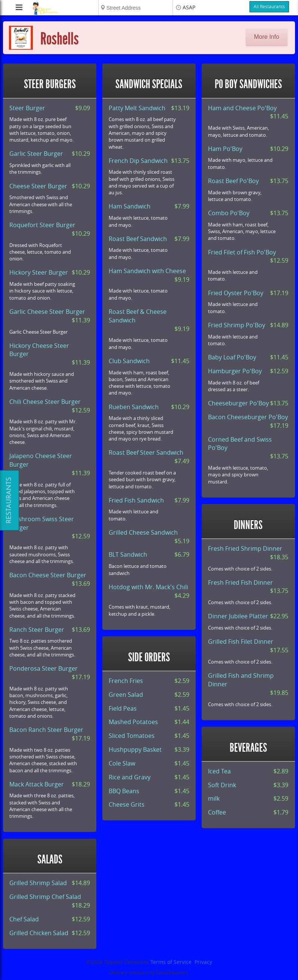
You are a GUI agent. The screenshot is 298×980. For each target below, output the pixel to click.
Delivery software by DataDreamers (149, 973)
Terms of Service (171, 962)
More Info (267, 37)
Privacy (203, 962)
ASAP (189, 8)
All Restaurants (269, 7)
